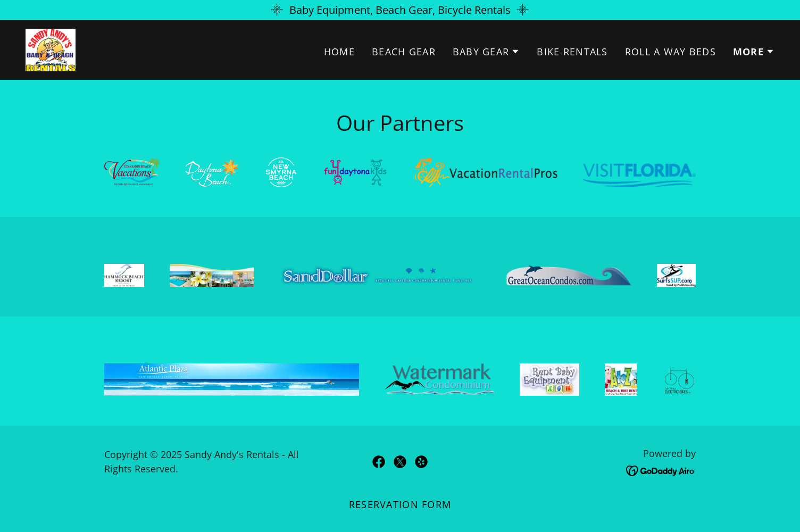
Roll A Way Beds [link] (670, 52)
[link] (51, 49)
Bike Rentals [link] (572, 52)
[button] (486, 52)
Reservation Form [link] (400, 504)
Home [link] (339, 52)
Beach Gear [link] (404, 52)
